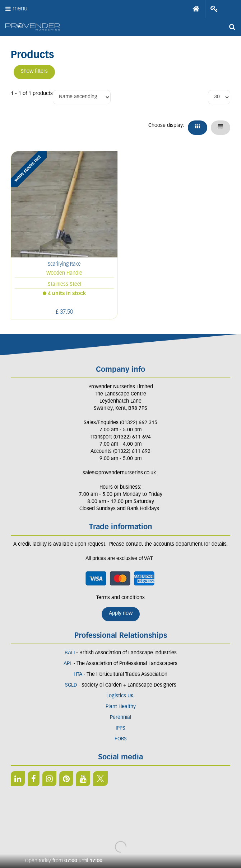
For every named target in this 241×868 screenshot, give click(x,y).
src (232, 27)
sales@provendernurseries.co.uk (119, 473)
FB (34, 779)
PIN (66, 779)
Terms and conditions (120, 598)
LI (18, 779)
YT (83, 779)
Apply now (121, 614)
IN (49, 779)
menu (20, 9)
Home (196, 9)
